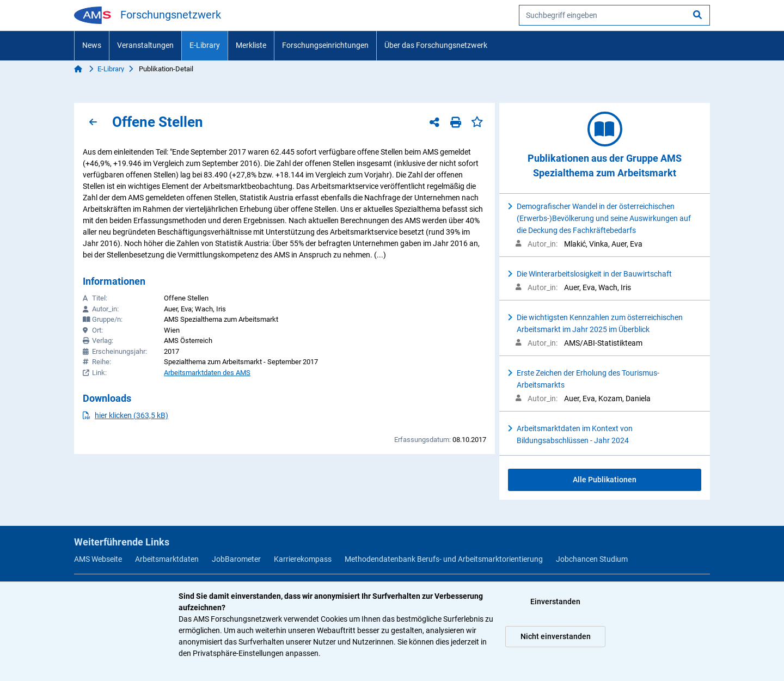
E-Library (205, 45)
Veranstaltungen (145, 45)
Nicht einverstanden (556, 636)
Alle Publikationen (605, 480)
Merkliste (251, 45)
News (92, 45)
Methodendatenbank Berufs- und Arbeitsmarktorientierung (444, 559)
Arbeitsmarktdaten (167, 559)
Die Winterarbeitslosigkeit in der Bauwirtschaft (594, 274)
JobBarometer (236, 559)
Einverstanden (555, 602)
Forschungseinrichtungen (325, 45)
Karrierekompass (303, 559)
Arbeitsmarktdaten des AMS (207, 373)
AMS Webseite (98, 559)
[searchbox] (614, 15)
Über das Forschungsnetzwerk (436, 45)
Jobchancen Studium (592, 559)
